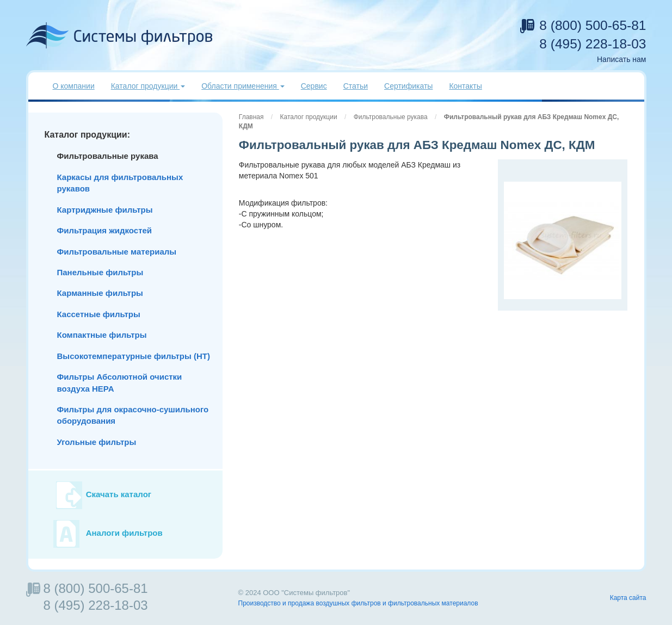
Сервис (314, 86)
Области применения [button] (243, 86)
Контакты (465, 86)
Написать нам (622, 59)
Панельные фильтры (100, 272)
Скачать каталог (119, 495)
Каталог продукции (309, 117)
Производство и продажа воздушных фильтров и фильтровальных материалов (358, 603)
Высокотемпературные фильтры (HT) (134, 356)
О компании (74, 86)
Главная (251, 117)
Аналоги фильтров (124, 533)
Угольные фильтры (97, 442)
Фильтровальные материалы (117, 252)
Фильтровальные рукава (391, 117)
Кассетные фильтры (99, 314)
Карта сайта (628, 598)
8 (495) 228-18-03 (593, 44)
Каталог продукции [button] (148, 86)
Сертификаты (408, 86)
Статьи (356, 86)
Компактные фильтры (102, 335)
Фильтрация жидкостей (105, 230)
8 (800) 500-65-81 (593, 25)
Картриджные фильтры (105, 210)
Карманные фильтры (100, 293)
